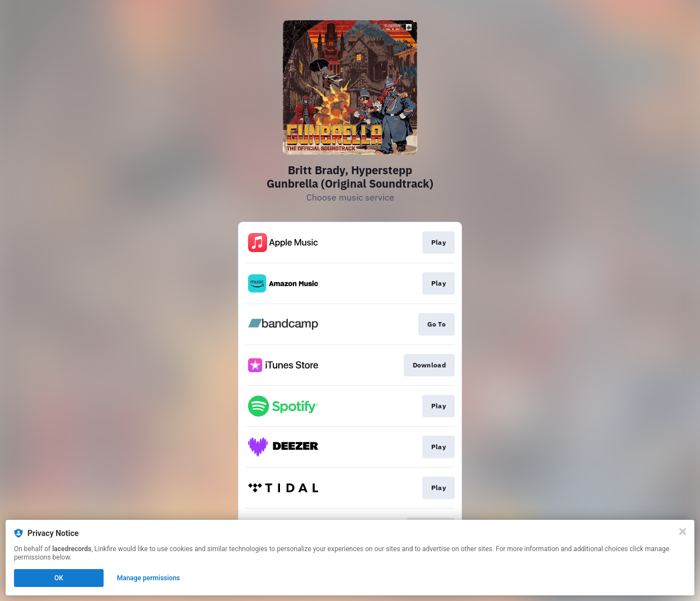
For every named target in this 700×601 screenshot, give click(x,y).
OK (59, 578)
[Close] (683, 532)
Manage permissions (149, 578)
